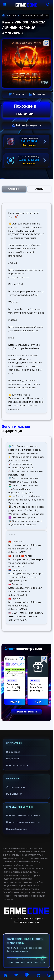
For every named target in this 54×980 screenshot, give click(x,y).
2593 (16, 702)
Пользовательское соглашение (23, 816)
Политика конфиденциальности (23, 822)
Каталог (13, 15)
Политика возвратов (17, 766)
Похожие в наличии (25, 110)
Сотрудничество (16, 787)
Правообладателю (17, 829)
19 (39, 702)
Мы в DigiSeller (14, 794)
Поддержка (13, 759)
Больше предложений (26, 712)
